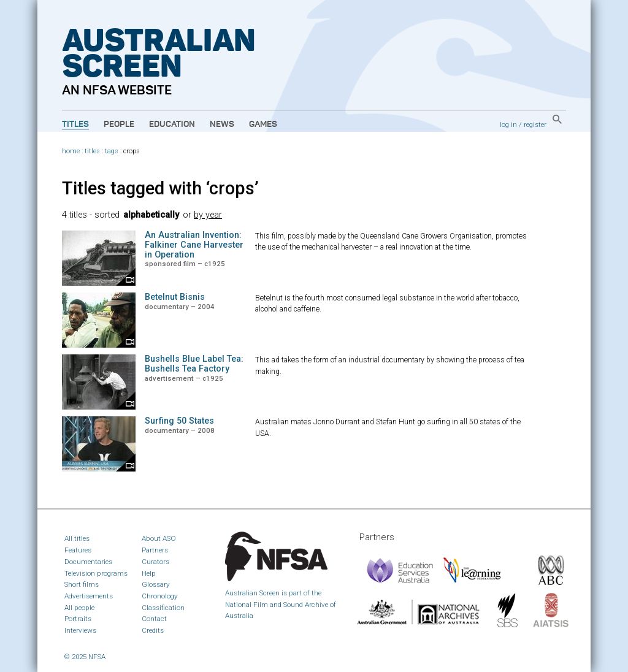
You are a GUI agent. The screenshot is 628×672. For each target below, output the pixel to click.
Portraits (78, 619)
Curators (155, 562)
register (535, 124)
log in (508, 124)
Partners (155, 550)
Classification (163, 608)
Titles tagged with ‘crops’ (160, 188)
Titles (75, 124)
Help (149, 573)
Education (172, 124)
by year (208, 215)
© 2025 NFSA (85, 657)
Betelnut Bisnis (175, 297)
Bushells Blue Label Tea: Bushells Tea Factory (194, 364)
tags (112, 151)
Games (263, 124)
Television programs (96, 573)
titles (92, 151)
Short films (82, 584)
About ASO (159, 538)
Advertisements (89, 596)
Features (78, 550)
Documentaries (88, 562)
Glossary (156, 584)
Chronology (160, 596)
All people (79, 608)
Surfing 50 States (179, 421)
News (222, 124)
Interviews (80, 630)
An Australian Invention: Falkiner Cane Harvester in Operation (194, 245)
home (71, 151)
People (119, 124)
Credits (153, 630)
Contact (154, 619)
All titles (77, 538)
